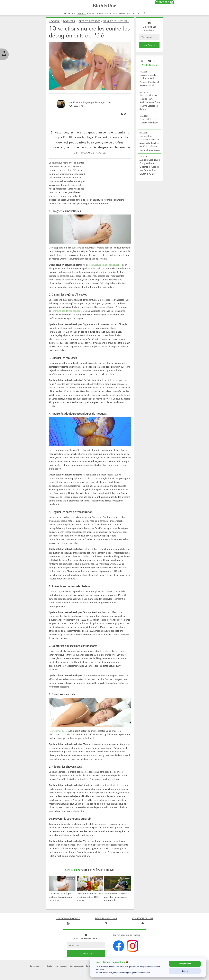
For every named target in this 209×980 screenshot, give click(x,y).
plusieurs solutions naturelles (109, 272)
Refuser (185, 971)
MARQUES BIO (124, 13)
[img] (121, 117)
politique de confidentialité (139, 973)
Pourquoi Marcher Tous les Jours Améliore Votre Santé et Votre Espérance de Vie (147, 104)
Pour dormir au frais (62, 742)
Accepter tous (185, 964)
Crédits (49, 976)
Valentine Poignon (85, 106)
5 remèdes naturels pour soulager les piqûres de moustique (63, 907)
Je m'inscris (147, 47)
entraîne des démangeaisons (82, 322)
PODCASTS (91, 13)
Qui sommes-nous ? (37, 976)
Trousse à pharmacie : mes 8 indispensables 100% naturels (89, 907)
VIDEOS (100, 13)
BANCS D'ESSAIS (111, 13)
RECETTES (137, 13)
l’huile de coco (120, 796)
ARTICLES (71, 13)
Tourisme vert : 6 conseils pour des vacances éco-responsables (117, 907)
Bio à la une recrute (77, 976)
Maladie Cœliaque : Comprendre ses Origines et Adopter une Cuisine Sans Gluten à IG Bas (148, 172)
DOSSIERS (82, 13)
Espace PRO (165, 2)
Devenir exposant (61, 976)
